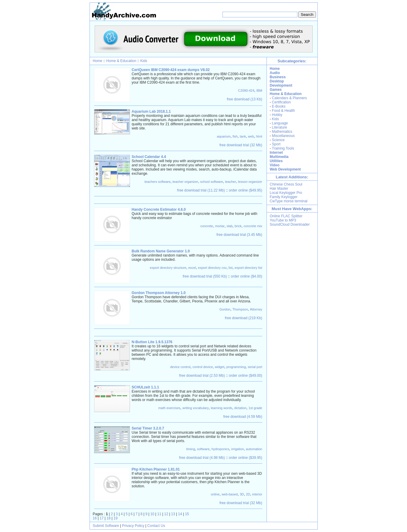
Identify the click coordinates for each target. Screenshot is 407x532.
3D (242, 494)
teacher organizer (185, 182)
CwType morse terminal (289, 201)
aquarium (224, 136)
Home (98, 61)
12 (166, 514)
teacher (230, 182)
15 (187, 514)
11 (159, 514)
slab (229, 226)
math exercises (169, 408)
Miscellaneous (283, 136)
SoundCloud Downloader (290, 224)
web (251, 136)
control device (203, 367)
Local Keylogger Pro (286, 193)
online (215, 494)
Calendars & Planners (289, 98)
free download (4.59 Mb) (243, 417)
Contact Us (156, 526)
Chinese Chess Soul (286, 184)
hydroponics (220, 449)
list (230, 268)
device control (180, 367)
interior (257, 494)
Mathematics (282, 132)
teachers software (158, 182)
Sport (276, 144)
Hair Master (279, 189)
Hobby (277, 115)
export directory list (248, 268)
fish (235, 136)
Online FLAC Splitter (286, 216)
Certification (281, 102)
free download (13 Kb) (244, 99)
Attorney (256, 309)
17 (102, 518)
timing (191, 449)
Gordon (225, 309)
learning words (222, 408)
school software (211, 182)
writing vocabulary (196, 408)
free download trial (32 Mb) (241, 145)
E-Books (279, 106)
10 (152, 514)
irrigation (237, 449)
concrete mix (253, 226)
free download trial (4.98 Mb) (202, 458)
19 (115, 518)
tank (243, 136)
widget (220, 367)
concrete (207, 226)
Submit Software (106, 526)
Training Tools (283, 148)
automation (254, 449)
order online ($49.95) (245, 190)
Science (278, 140)
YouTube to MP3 (283, 220)
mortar (220, 226)
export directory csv (212, 268)
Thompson (240, 309)
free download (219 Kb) (244, 318)
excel (192, 268)
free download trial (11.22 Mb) (201, 190)
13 (173, 514)
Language (280, 123)
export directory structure (168, 268)
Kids (144, 61)
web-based (230, 494)
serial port (255, 367)
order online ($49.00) (245, 376)
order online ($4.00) (247, 276)
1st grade (255, 408)
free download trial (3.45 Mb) (239, 235)
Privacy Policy (133, 526)
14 (180, 514)
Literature (280, 127)
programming (236, 367)
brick (238, 226)
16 (95, 518)
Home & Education (121, 61)
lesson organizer (250, 182)
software (203, 449)
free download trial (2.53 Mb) (202, 376)
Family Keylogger (284, 197)
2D (248, 494)
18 (109, 518)
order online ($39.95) (245, 458)
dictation (240, 408)
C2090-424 (246, 91)
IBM (259, 91)
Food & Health (283, 111)
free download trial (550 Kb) (205, 276)
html (259, 136)
